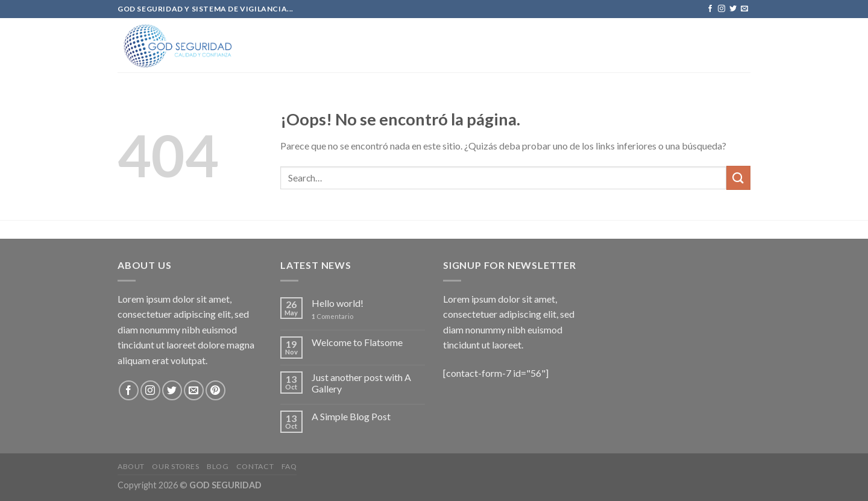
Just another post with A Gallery (361, 383)
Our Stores (175, 466)
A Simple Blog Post (351, 416)
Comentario (332, 316)
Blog (218, 466)
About (131, 466)
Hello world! (338, 303)
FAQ (289, 466)
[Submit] (738, 178)
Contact (255, 466)
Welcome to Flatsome (357, 342)
